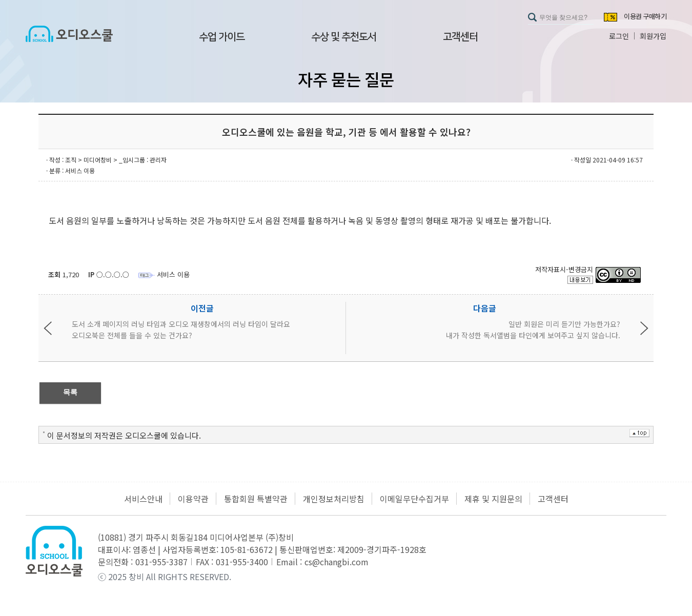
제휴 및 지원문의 (493, 499)
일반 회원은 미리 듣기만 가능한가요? (564, 324)
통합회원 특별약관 (256, 499)
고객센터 (460, 37)
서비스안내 (143, 499)
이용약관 (193, 499)
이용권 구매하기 (645, 17)
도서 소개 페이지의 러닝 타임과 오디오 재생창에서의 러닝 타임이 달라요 (181, 324)
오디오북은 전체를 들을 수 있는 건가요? (132, 335)
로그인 (619, 36)
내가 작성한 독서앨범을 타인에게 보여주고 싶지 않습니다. (533, 335)
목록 (70, 392)
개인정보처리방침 (334, 499)
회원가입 (653, 36)
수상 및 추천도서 (344, 37)
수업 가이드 (222, 37)
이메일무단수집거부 (414, 499)
